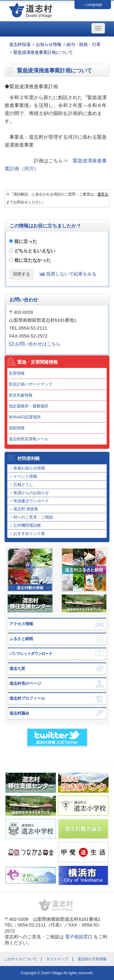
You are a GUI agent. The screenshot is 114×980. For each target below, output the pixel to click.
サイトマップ (57, 959)
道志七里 (17, 668)
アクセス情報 (21, 624)
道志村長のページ (25, 683)
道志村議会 (19, 713)
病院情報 (17, 428)
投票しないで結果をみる (68, 274)
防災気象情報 (21, 395)
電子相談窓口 (79, 937)
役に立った (26, 241)
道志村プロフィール (27, 698)
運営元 (103, 194)
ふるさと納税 (21, 639)
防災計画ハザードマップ (31, 384)
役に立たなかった (33, 260)
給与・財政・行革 (84, 45)
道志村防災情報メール (29, 439)
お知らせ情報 (49, 45)
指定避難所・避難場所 (29, 406)
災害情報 (17, 373)
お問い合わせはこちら (35, 344)
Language (93, 5)
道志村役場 (20, 45)
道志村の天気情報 (92, 959)
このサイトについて (20, 959)
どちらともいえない (35, 251)
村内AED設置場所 (25, 417)
